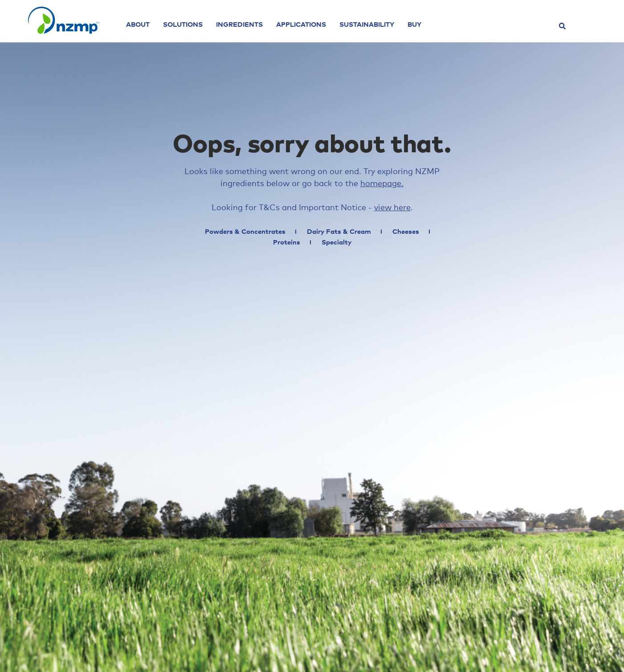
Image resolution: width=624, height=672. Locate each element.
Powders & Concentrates (245, 232)
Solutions (183, 25)
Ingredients (239, 25)
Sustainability (367, 25)
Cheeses (406, 232)
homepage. (382, 184)
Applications (301, 25)
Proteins (287, 242)
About (138, 25)
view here (392, 208)
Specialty (336, 242)
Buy (414, 25)
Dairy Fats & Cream (339, 232)
